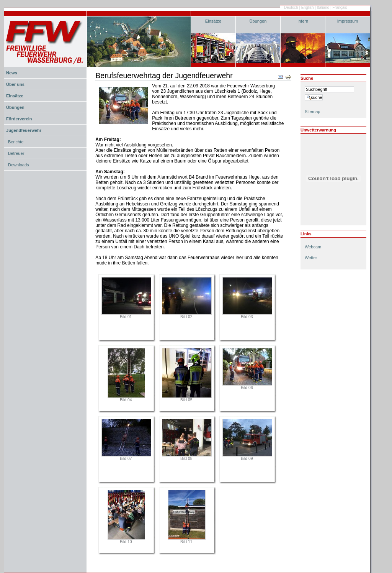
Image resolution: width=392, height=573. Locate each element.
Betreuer (16, 153)
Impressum (348, 21)
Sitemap (312, 112)
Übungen (258, 21)
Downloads (19, 165)
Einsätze (213, 21)
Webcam (313, 247)
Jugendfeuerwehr (24, 130)
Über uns (15, 84)
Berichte (16, 142)
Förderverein (19, 119)
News (12, 73)
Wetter (311, 258)
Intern (303, 21)
